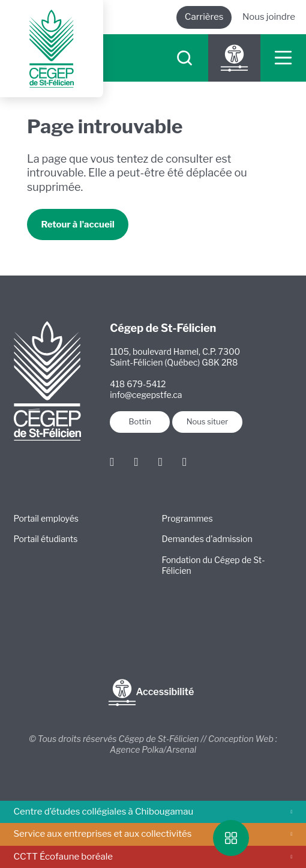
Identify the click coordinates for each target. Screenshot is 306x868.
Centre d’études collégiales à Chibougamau (153, 812)
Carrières (204, 17)
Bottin (139, 421)
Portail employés (46, 518)
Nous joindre (269, 17)
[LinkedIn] (160, 462)
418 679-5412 (138, 384)
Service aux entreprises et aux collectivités (153, 834)
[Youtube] (184, 462)
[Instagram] (136, 462)
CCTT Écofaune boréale (153, 857)
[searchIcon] (184, 58)
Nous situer (207, 421)
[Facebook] (112, 462)
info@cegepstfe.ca (146, 395)
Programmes (187, 518)
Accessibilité (151, 692)
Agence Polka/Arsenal (153, 749)
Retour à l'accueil (77, 225)
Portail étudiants (46, 539)
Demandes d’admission (207, 539)
